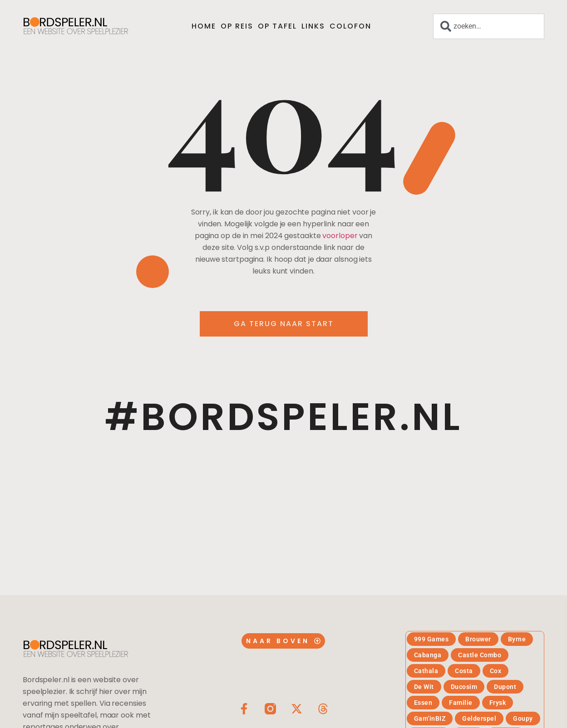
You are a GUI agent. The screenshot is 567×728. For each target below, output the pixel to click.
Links (313, 26)
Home (204, 26)
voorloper (340, 236)
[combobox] (489, 26)
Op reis (237, 26)
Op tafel (277, 26)
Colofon (350, 26)
